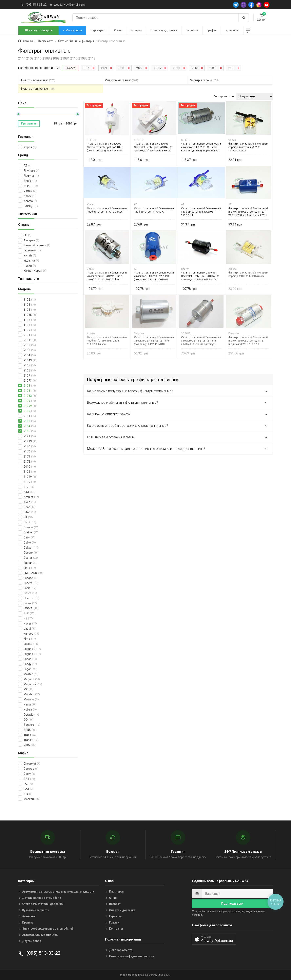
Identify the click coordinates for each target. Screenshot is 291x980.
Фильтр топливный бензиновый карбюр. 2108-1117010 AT (154, 210)
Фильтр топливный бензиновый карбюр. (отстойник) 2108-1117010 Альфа (107, 341)
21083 (213, 68)
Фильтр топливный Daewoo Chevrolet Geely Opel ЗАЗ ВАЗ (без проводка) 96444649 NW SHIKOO (105, 147)
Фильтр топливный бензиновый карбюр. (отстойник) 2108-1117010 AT (201, 212)
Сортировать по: (224, 96)
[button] (214, 939)
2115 (121, 68)
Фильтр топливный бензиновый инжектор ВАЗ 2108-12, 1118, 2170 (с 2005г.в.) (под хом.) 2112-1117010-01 (248, 212)
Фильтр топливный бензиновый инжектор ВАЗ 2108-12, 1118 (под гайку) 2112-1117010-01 (154, 276)
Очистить (70, 68)
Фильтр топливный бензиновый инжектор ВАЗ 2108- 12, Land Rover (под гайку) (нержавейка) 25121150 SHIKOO (201, 147)
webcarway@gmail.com (69, 5)
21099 (157, 68)
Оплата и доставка (164, 30)
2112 (231, 68)
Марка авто (72, 30)
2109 (104, 68)
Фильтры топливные (37, 89)
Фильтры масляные (122, 80)
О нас (118, 30)
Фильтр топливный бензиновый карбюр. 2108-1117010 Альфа (248, 274)
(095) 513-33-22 (36, 5)
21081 (176, 68)
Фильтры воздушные (38, 80)
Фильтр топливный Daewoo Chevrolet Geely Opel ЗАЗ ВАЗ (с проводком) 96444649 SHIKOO (153, 147)
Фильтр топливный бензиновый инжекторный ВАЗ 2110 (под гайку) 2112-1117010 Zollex (107, 276)
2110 (195, 68)
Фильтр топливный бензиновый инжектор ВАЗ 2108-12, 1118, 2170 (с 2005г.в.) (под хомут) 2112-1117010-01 (201, 341)
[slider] (18, 114)
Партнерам (98, 30)
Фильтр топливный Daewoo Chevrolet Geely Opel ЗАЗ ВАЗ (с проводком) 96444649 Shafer (200, 276)
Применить (29, 123)
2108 (139, 68)
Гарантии (192, 30)
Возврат (136, 30)
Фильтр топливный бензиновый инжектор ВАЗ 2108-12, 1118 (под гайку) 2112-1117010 (154, 341)
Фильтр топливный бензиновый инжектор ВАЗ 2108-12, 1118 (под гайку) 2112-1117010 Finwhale (248, 341)
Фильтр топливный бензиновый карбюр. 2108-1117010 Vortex (107, 210)
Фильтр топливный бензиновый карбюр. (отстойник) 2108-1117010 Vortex (248, 147)
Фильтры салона (204, 80)
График (212, 30)
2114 (86, 68)
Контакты (232, 30)
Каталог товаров (39, 30)
